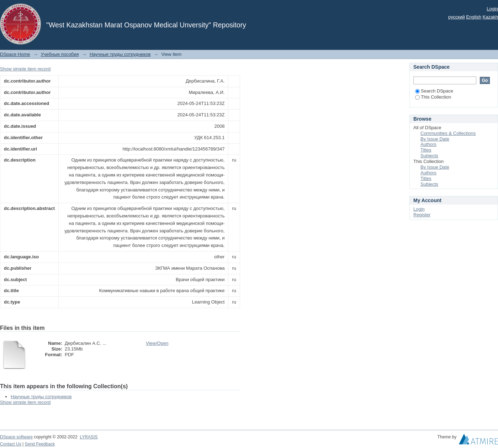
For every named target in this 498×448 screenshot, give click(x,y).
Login (492, 9)
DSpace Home (15, 54)
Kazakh (490, 17)
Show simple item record (25, 69)
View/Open (157, 343)
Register (422, 215)
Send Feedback (40, 444)
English (474, 17)
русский (457, 17)
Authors (428, 144)
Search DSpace (434, 91)
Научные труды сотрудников (120, 54)
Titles (426, 150)
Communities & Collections (448, 133)
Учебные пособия (60, 54)
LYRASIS (89, 437)
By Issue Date (435, 139)
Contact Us (11, 444)
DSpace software (16, 437)
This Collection (433, 97)
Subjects (429, 156)
